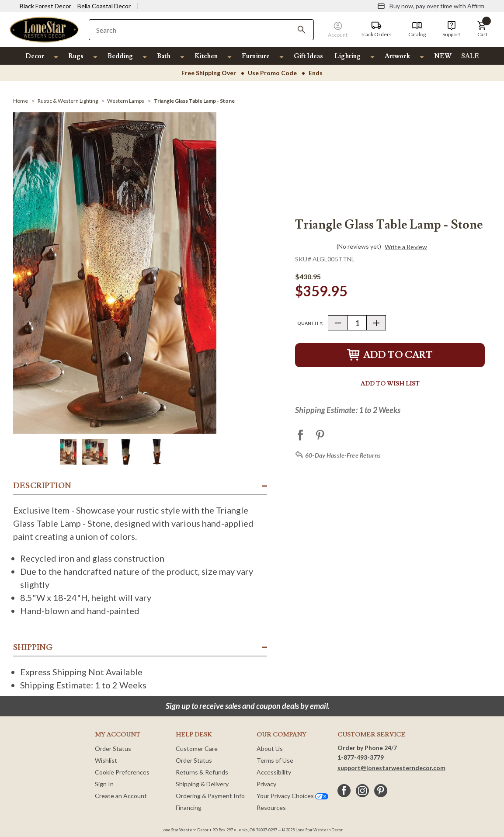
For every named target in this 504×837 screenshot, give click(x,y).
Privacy (266, 784)
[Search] (302, 30)
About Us (270, 748)
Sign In (104, 784)
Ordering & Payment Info (210, 796)
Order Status (113, 748)
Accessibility (274, 772)
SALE (470, 56)
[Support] (451, 29)
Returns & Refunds (202, 772)
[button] (482, 29)
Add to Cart (390, 355)
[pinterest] (381, 791)
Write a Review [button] (406, 247)
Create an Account (121, 796)
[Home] (21, 101)
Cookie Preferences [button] (122, 772)
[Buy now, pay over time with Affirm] (431, 6)
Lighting (348, 56)
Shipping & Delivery (202, 784)
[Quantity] (357, 323)
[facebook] (344, 791)
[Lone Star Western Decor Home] (44, 29)
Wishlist (106, 760)
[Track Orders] (376, 29)
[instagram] (362, 791)
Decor (35, 56)
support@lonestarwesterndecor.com (391, 768)
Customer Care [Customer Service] (197, 748)
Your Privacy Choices (292, 796)
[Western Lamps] (126, 101)
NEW (443, 56)
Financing (189, 807)
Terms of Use (275, 760)
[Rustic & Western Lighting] (68, 101)
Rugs (76, 56)
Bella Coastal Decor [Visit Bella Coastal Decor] (104, 6)
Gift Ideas (308, 56)
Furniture (256, 56)
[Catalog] (417, 29)
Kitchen (206, 56)
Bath (164, 56)
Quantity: (310, 323)
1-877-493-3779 (361, 757)
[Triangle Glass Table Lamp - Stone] (194, 101)
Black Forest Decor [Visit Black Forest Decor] (45, 6)
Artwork (397, 56)
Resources (271, 807)
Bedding (120, 56)
